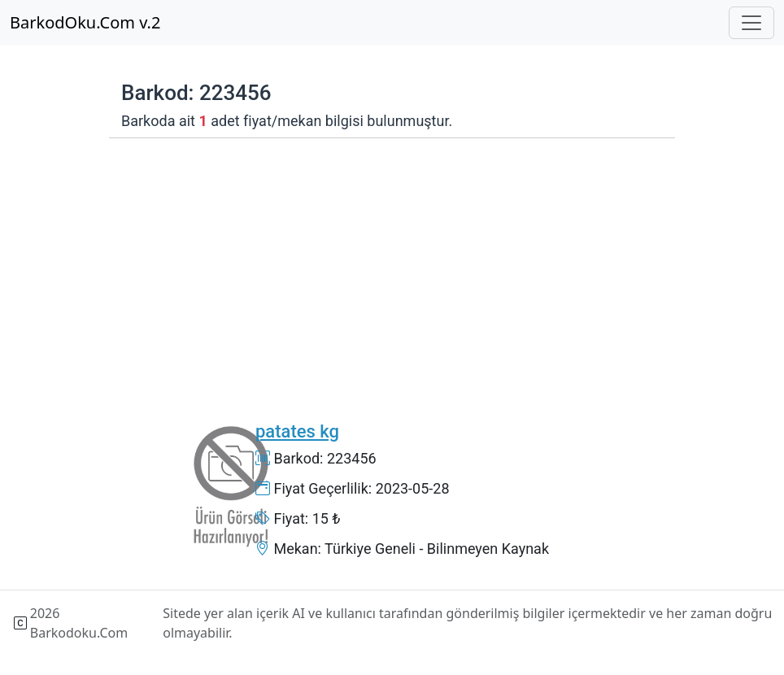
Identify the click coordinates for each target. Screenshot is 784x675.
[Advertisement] (392, 268)
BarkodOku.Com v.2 (85, 22)
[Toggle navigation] (751, 23)
